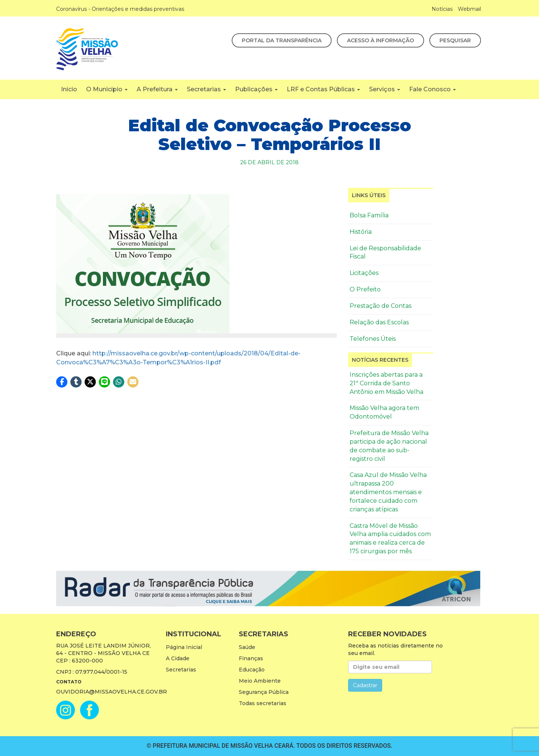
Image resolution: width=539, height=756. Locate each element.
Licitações (364, 273)
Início (69, 89)
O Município (107, 89)
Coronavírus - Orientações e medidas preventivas (120, 9)
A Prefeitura (157, 89)
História (361, 232)
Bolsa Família (369, 215)
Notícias (442, 9)
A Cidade (178, 658)
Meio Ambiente (260, 681)
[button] (62, 382)
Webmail (469, 9)
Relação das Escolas (379, 322)
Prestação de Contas (380, 306)
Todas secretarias (263, 703)
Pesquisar (455, 40)
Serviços (385, 89)
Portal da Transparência (282, 40)
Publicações (256, 89)
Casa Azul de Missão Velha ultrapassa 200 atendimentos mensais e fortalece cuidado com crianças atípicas (388, 492)
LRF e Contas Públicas (323, 89)
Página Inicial (184, 647)
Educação (252, 670)
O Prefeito (365, 289)
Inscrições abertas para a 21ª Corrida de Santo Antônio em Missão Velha (386, 383)
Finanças (251, 658)
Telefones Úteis (373, 339)
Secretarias (206, 89)
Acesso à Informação (380, 40)
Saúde (247, 647)
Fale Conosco (433, 89)
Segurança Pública (264, 692)
